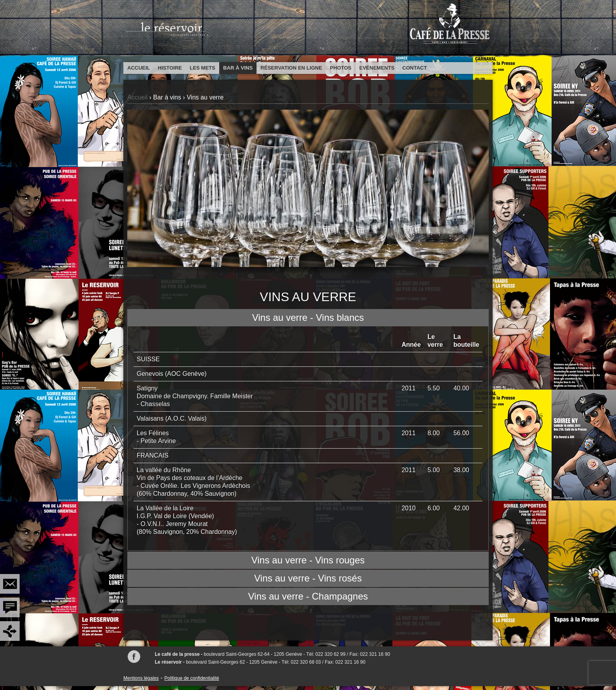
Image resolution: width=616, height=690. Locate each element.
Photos (341, 68)
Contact (415, 68)
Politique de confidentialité (192, 678)
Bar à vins (238, 68)
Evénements (377, 68)
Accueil (139, 68)
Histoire (170, 68)
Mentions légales (141, 678)
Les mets (203, 68)
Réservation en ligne (291, 68)
